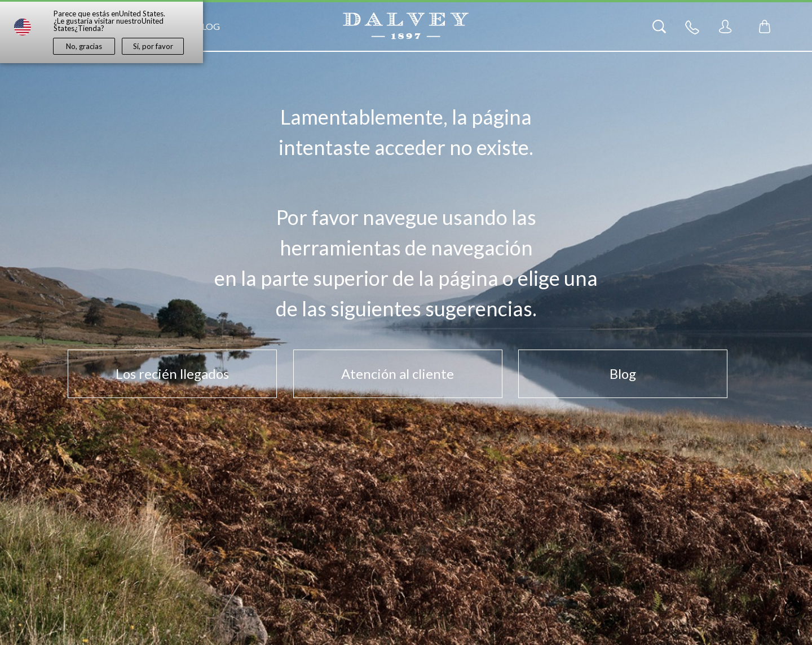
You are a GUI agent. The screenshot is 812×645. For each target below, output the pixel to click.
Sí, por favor (153, 46)
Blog (208, 26)
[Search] (659, 26)
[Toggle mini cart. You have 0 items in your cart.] (765, 26)
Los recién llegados (172, 374)
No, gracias (84, 46)
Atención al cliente (398, 374)
